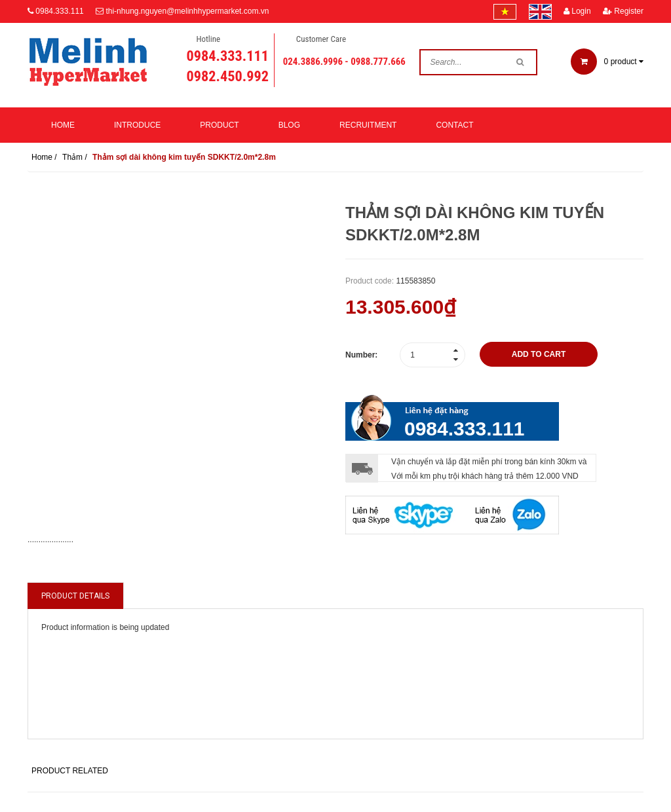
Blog (289, 125)
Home (63, 125)
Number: (361, 355)
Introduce (137, 125)
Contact (454, 125)
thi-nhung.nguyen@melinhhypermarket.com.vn (187, 11)
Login (577, 11)
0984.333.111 (59, 11)
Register (623, 11)
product (607, 62)
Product (219, 125)
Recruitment (368, 125)
